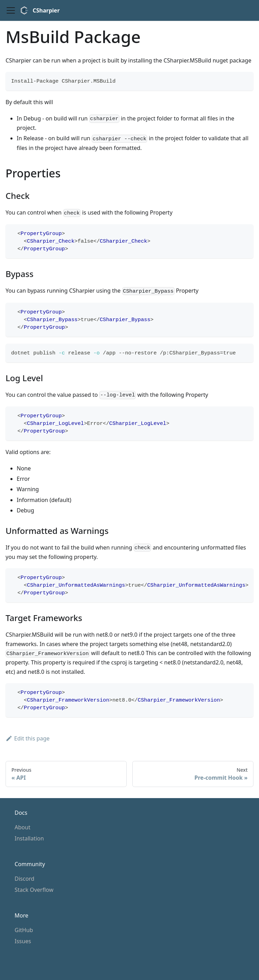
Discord (24, 879)
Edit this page (28, 738)
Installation (29, 838)
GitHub (24, 930)
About (22, 827)
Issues (23, 941)
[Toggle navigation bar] (11, 10)
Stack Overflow (34, 890)
